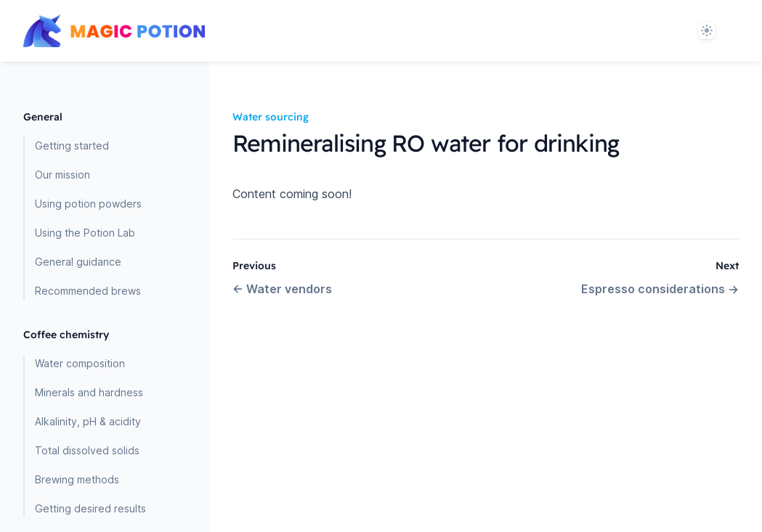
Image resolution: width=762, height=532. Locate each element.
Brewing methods (77, 479)
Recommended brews (88, 291)
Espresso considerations (660, 289)
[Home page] (114, 31)
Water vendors (282, 289)
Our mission (62, 175)
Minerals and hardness (89, 392)
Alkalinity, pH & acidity (88, 421)
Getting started (72, 146)
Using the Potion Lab (85, 233)
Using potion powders (88, 204)
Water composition (80, 363)
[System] (707, 30)
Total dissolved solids (87, 450)
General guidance (78, 262)
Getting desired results (90, 508)
